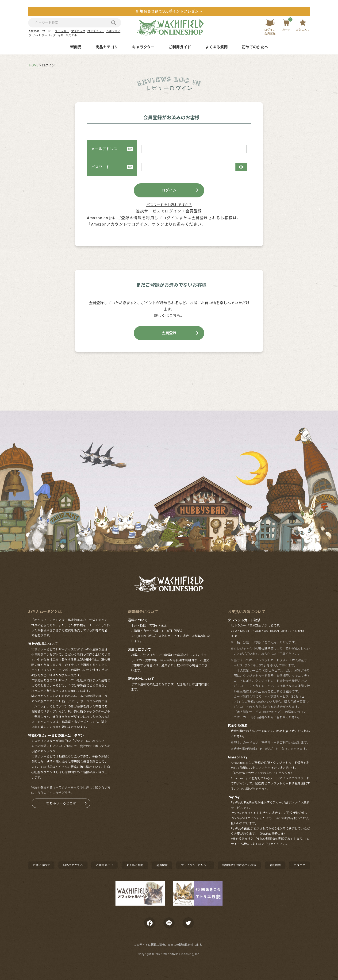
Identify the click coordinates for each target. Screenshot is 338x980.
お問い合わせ (41, 865)
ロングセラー (96, 31)
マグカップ (78, 31)
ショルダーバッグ (44, 35)
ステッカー (62, 31)
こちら (175, 316)
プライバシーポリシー (195, 865)
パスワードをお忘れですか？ (169, 205)
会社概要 (275, 865)
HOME (34, 65)
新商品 (76, 47)
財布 (61, 35)
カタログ (300, 865)
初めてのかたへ (255, 47)
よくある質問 (216, 47)
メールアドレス (112, 149)
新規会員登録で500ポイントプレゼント (169, 11)
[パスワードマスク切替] (241, 167)
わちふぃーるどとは (61, 803)
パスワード (112, 167)
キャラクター (143, 47)
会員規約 (162, 865)
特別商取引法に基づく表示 (239, 865)
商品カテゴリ (107, 47)
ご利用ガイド (180, 47)
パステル (71, 35)
